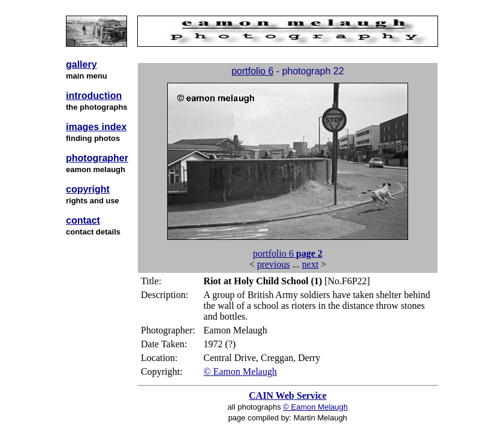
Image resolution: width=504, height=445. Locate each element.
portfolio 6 (252, 71)
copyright (88, 189)
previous (274, 264)
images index (96, 127)
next (310, 264)
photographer (97, 158)
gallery (82, 64)
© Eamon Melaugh (240, 372)
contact (83, 220)
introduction (94, 96)
